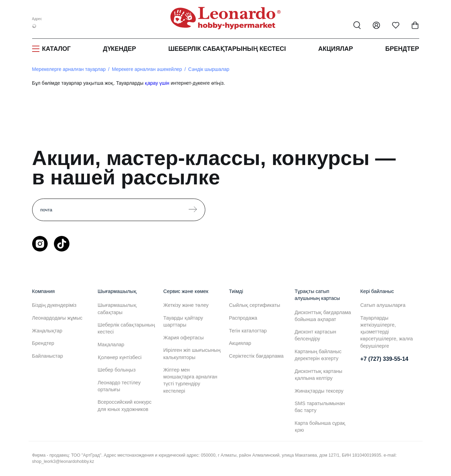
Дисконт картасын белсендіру (316, 335)
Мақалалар (111, 345)
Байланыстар (48, 356)
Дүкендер (120, 49)
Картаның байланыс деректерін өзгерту (318, 355)
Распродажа (243, 318)
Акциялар (336, 49)
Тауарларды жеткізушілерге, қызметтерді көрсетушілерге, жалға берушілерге (387, 332)
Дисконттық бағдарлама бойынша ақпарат (323, 316)
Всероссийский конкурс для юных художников (125, 405)
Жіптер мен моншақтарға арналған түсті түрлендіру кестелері (190, 380)
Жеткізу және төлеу (186, 305)
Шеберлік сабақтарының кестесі (227, 49)
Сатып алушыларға (383, 305)
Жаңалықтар (47, 331)
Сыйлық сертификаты (255, 305)
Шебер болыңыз (117, 370)
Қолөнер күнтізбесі (120, 357)
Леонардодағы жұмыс (57, 318)
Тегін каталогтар (248, 331)
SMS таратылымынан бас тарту (320, 407)
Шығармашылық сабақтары (117, 309)
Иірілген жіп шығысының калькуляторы (192, 354)
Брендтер (402, 49)
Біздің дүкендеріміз (54, 305)
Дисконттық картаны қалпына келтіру (319, 375)
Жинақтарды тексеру (319, 391)
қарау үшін (157, 83)
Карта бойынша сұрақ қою (320, 427)
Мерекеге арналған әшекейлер (147, 69)
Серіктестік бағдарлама (256, 356)
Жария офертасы (184, 338)
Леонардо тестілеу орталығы (119, 386)
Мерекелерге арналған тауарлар (69, 69)
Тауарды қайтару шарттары (183, 321)
